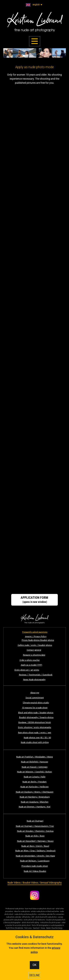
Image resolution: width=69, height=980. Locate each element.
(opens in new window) (34, 599)
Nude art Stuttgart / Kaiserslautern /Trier (35, 826)
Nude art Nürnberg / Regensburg (35, 797)
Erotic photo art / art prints (27, 670)
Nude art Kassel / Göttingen (35, 767)
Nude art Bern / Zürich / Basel (35, 846)
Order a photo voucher (30, 660)
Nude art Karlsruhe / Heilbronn (34, 787)
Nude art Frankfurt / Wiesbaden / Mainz (34, 757)
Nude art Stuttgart (35, 821)
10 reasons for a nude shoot (35, 708)
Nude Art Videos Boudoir (35, 871)
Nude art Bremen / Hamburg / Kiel (35, 807)
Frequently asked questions (35, 632)
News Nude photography (34, 680)
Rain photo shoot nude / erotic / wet (35, 733)
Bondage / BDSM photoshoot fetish (35, 722)
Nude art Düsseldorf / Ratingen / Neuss (35, 841)
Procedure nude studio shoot (35, 866)
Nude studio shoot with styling (35, 742)
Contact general (34, 650)
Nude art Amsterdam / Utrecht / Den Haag (35, 856)
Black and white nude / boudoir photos (36, 713)
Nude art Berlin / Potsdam (34, 782)
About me (35, 693)
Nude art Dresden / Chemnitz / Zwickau (35, 831)
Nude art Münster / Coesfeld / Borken (34, 772)
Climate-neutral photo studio (36, 703)
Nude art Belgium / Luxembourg (35, 861)
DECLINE (35, 975)
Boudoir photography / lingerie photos (36, 717)
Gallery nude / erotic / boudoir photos (35, 645)
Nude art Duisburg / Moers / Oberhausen (35, 792)
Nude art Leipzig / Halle (35, 777)
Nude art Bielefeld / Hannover (35, 762)
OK (34, 965)
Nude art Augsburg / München (35, 802)
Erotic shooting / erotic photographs (35, 727)
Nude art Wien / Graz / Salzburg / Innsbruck (35, 851)
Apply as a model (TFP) (31, 665)
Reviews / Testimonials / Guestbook (36, 675)
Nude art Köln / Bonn (35, 836)
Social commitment (35, 698)
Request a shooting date (34, 655)
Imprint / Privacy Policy (36, 637)
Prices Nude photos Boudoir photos (38, 640)
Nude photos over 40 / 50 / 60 (37, 738)
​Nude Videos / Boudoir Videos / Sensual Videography (35, 883)
